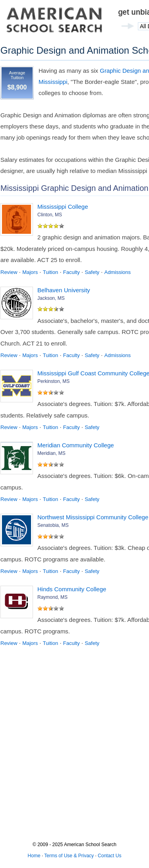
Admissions (118, 272)
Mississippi (53, 82)
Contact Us (109, 856)
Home (34, 856)
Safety (92, 272)
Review (9, 272)
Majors (30, 272)
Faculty (72, 272)
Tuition (51, 272)
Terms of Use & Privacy (69, 856)
